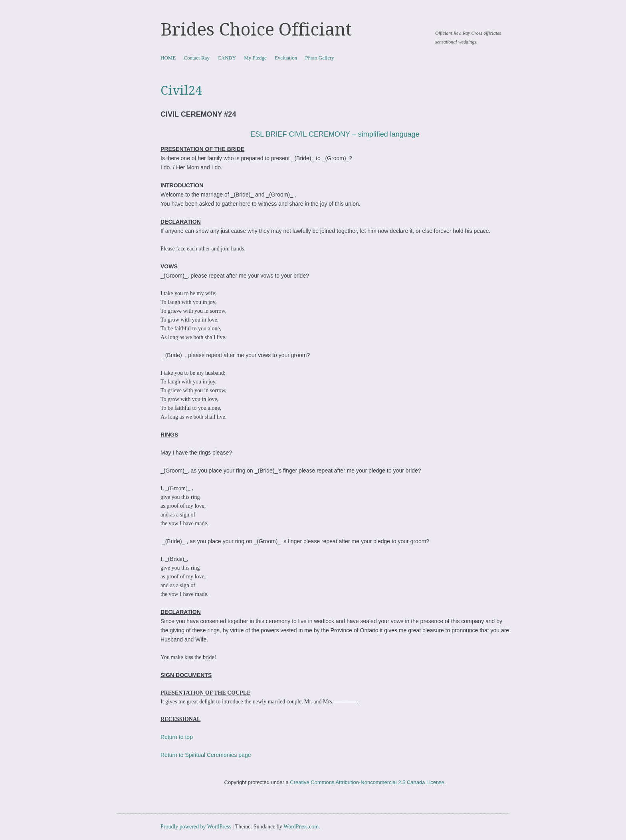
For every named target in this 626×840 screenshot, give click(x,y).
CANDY (227, 58)
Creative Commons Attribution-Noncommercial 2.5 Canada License (367, 782)
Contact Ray (197, 58)
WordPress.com (301, 827)
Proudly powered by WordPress (196, 827)
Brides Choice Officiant (256, 30)
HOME (168, 58)
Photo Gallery (320, 58)
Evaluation (286, 58)
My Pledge (255, 58)
